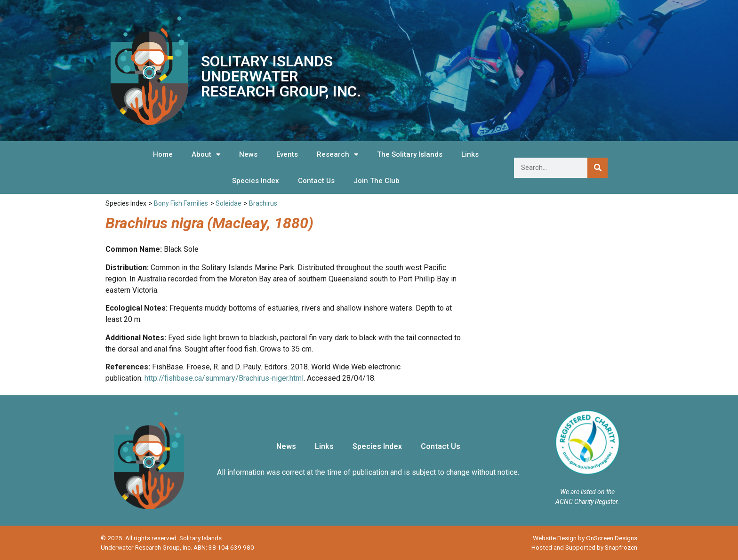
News (248, 154)
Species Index (256, 181)
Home (163, 154)
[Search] (598, 168)
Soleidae (229, 203)
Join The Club (377, 181)
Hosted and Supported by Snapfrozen (584, 547)
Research (337, 155)
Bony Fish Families (181, 203)
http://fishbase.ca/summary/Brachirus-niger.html (224, 378)
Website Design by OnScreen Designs (585, 538)
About (206, 155)
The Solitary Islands (410, 154)
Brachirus (263, 203)
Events (287, 154)
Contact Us (316, 181)
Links (470, 154)
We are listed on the (587, 492)
